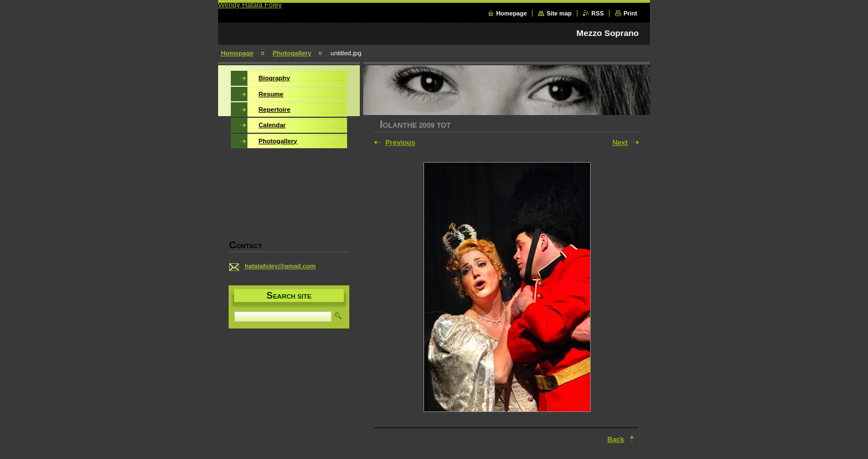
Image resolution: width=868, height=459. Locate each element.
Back (616, 439)
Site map (559, 13)
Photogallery (292, 53)
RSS (597, 13)
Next (620, 142)
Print (630, 13)
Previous (400, 142)
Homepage (512, 13)
